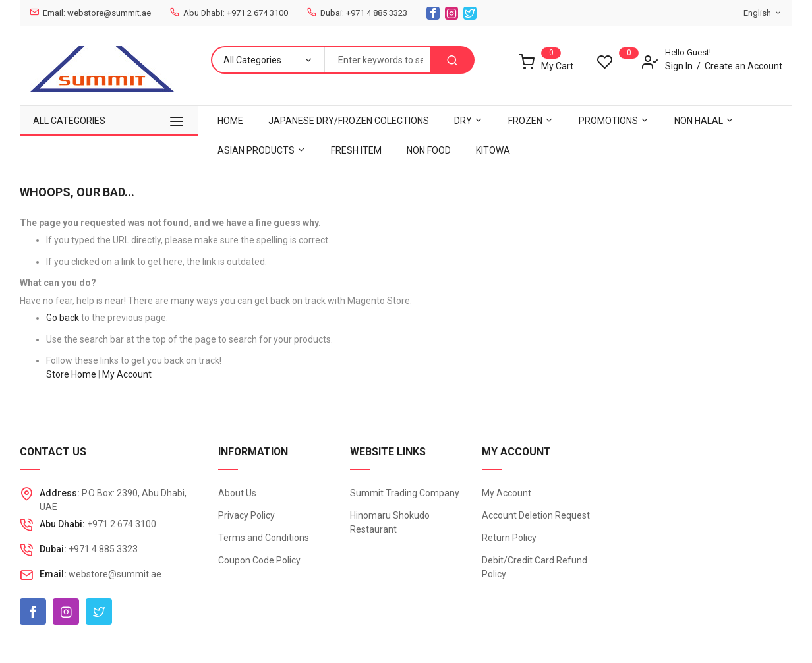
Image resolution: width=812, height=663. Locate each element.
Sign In (679, 66)
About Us (237, 493)
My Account (127, 374)
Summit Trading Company (405, 493)
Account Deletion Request (536, 515)
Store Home (71, 374)
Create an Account (743, 66)
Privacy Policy (246, 515)
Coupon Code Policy (259, 560)
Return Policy (509, 538)
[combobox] (377, 60)
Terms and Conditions (264, 538)
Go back (63, 318)
